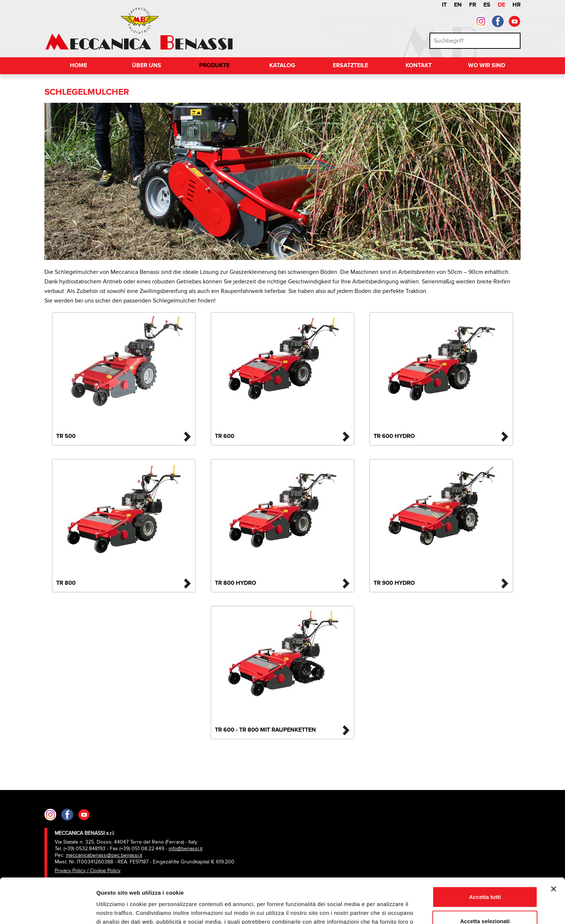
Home (78, 66)
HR (517, 5)
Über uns (147, 66)
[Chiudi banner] (554, 844)
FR (473, 5)
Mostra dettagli (386, 909)
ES (487, 5)
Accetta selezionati (485, 876)
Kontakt (419, 66)
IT (444, 5)
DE (501, 5)
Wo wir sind (487, 66)
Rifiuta (485, 900)
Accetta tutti (485, 852)
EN (458, 5)
